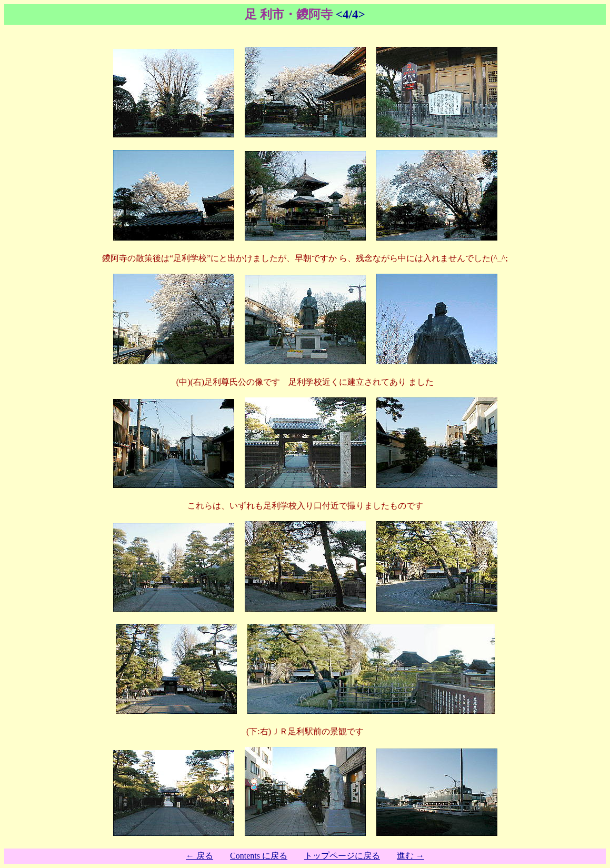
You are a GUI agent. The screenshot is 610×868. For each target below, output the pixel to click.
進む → (411, 856)
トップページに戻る (342, 856)
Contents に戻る (259, 856)
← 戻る (199, 856)
